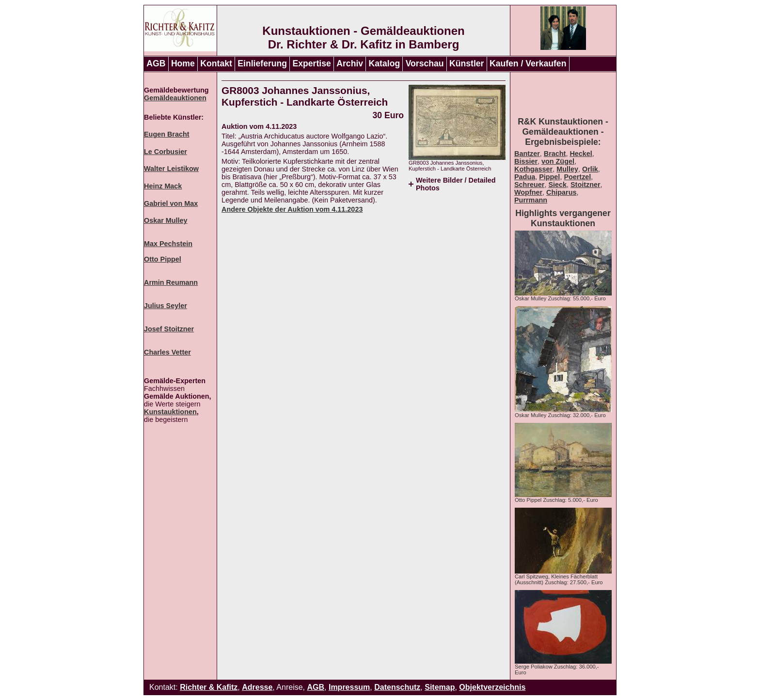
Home (183, 63)
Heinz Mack (163, 186)
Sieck (557, 185)
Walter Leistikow (171, 169)
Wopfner (528, 192)
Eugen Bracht (167, 134)
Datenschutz (397, 687)
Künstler (467, 63)
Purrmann (531, 200)
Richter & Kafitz (209, 687)
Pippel (549, 177)
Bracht (555, 154)
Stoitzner (586, 185)
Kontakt (216, 63)
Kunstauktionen (170, 412)
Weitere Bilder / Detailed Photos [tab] (456, 184)
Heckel (581, 154)
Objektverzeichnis (492, 687)
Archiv (350, 63)
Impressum (349, 687)
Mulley (567, 169)
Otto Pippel (163, 259)
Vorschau (425, 63)
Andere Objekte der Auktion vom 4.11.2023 (292, 209)
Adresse (257, 687)
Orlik (590, 169)
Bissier (526, 161)
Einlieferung (262, 63)
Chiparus (561, 192)
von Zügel (558, 161)
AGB (156, 63)
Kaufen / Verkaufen (528, 63)
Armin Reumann (171, 282)
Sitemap (440, 687)
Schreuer (529, 185)
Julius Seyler (166, 306)
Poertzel (577, 177)
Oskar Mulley (166, 220)
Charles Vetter (167, 352)
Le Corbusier (166, 152)
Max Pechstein (168, 244)
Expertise (312, 63)
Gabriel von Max (171, 203)
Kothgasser (533, 169)
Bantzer (527, 154)
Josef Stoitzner (169, 329)
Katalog (385, 63)
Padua (525, 177)
